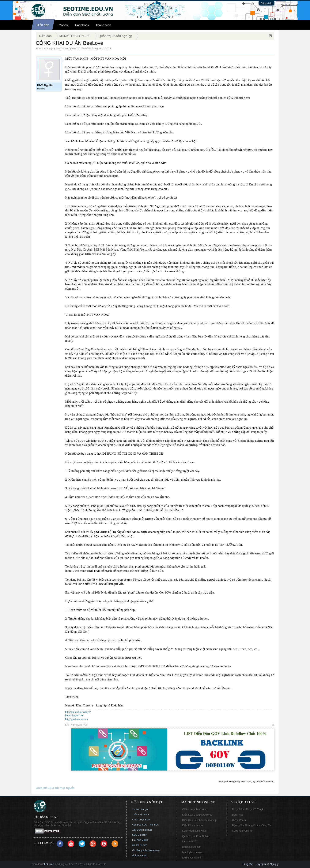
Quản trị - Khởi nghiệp (64, 48)
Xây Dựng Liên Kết (142, 830)
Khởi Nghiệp (96, 48)
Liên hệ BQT (189, 842)
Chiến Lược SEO (141, 820)
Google (64, 25)
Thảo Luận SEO (141, 815)
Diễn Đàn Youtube (192, 825)
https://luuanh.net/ (74, 716)
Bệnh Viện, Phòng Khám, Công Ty (251, 825)
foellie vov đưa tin (192, 858)
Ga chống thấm (140, 850)
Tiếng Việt (248, 864)
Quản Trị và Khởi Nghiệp (196, 836)
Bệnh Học (238, 815)
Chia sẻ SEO (45, 788)
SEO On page (139, 835)
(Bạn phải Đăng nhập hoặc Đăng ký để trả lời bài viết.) (246, 782)
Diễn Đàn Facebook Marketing (199, 820)
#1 (273, 725)
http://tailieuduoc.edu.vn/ (78, 712)
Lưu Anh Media (140, 840)
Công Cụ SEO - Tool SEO (146, 825)
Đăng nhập (266, 3)
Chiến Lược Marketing (195, 809)
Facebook (82, 25)
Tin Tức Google (140, 809)
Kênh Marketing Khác (194, 831)
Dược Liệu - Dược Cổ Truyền (249, 809)
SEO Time (48, 864)
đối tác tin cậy (139, 845)
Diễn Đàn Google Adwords (197, 815)
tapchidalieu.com (192, 847)
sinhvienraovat (140, 855)
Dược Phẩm (239, 820)
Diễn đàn (43, 25)
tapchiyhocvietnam (193, 852)
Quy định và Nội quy (267, 864)
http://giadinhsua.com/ (77, 719)
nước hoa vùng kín (243, 831)
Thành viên (103, 25)
